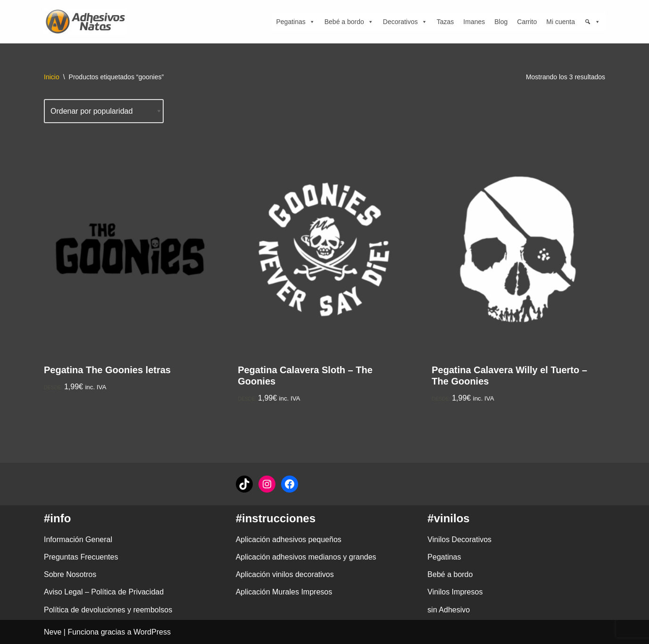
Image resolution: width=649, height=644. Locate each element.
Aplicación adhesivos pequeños (289, 539)
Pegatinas (295, 22)
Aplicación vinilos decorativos (285, 574)
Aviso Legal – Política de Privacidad (104, 592)
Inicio (52, 77)
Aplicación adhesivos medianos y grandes (306, 557)
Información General (78, 539)
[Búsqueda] (592, 22)
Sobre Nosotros (70, 574)
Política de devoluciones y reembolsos (108, 610)
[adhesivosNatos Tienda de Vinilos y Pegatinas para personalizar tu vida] (88, 22)
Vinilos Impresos (455, 592)
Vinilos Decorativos (459, 539)
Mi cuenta (561, 22)
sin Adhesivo (449, 610)
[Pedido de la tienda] (104, 111)
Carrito (527, 22)
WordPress (152, 632)
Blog (501, 22)
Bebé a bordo (349, 22)
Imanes (474, 22)
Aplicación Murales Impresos (284, 592)
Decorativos (405, 22)
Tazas (445, 22)
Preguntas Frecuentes (81, 557)
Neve (53, 632)
